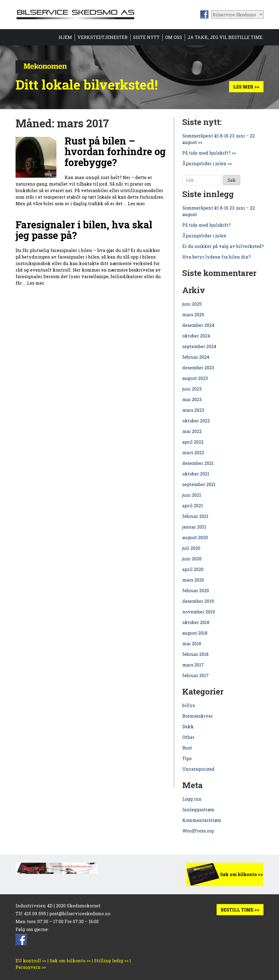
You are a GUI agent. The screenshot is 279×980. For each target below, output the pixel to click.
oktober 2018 (196, 622)
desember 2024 (198, 325)
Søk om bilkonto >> (242, 874)
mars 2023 (193, 410)
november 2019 (199, 612)
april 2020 (193, 569)
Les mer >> (246, 87)
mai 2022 (192, 431)
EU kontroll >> (31, 961)
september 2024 (199, 346)
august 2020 (195, 537)
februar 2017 (195, 675)
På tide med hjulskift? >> (209, 153)
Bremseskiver (198, 716)
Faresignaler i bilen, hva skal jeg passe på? (84, 230)
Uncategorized (198, 769)
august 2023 (195, 378)
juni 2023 (192, 389)
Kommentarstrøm (202, 820)
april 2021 (193, 506)
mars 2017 (193, 665)
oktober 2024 (196, 336)
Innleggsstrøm (198, 810)
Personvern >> (31, 967)
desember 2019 (198, 601)
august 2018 (195, 633)
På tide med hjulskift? (206, 225)
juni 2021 (192, 495)
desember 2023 (198, 368)
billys (189, 705)
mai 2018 (192, 643)
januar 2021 (194, 527)
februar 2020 (196, 590)
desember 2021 (198, 463)
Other (188, 737)
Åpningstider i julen (204, 236)
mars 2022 (193, 452)
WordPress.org (198, 831)
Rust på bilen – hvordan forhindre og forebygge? (115, 151)
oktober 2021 (196, 474)
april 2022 (193, 442)
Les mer (136, 203)
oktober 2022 (196, 421)
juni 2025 (192, 304)
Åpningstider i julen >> (207, 163)
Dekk (188, 726)
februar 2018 (195, 654)
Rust (187, 748)
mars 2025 (193, 314)
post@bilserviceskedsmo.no (80, 913)
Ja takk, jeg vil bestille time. (225, 37)
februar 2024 (196, 357)
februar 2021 (195, 516)
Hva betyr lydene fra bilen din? (216, 257)
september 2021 (199, 484)
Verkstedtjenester (102, 37)
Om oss (174, 37)
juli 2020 (191, 548)
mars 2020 (193, 580)
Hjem (65, 37)
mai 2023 (192, 399)
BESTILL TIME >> (240, 910)
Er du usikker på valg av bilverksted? (223, 246)
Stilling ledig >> (111, 961)
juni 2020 (192, 559)
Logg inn (192, 799)
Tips (187, 758)
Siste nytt (146, 37)
